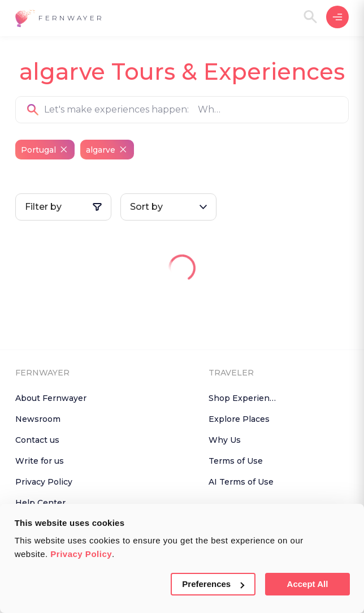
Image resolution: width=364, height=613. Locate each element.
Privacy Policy (81, 554)
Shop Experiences (246, 398)
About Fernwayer (51, 398)
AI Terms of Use (241, 482)
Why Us (225, 440)
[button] (60, 18)
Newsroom (38, 419)
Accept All (308, 584)
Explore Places (239, 419)
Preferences (213, 584)
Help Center (40, 503)
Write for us (40, 461)
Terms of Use (236, 461)
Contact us (37, 440)
